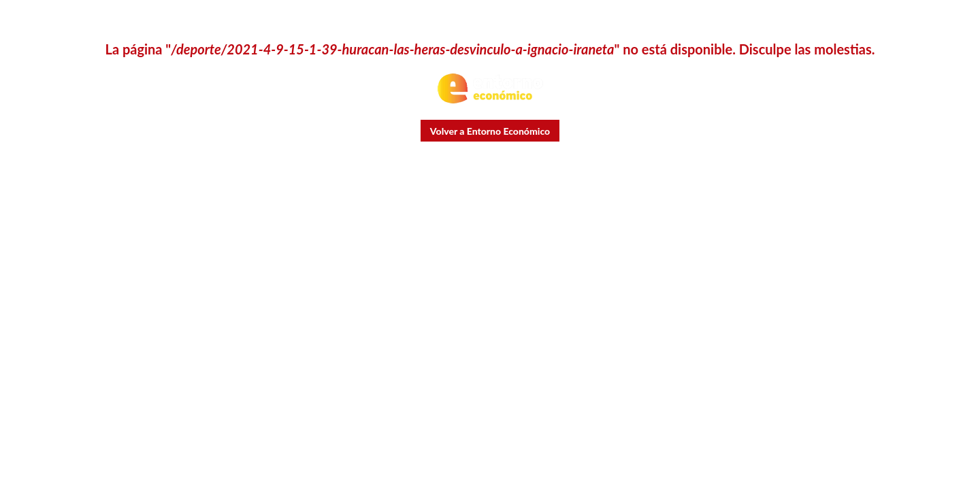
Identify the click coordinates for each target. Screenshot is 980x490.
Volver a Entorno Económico (490, 131)
